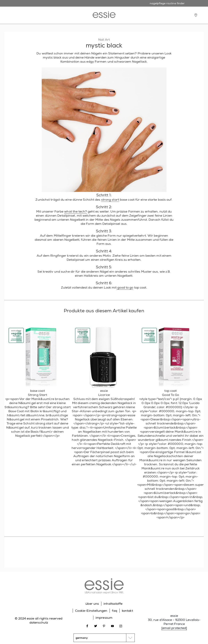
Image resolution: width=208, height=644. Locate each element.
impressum (104, 618)
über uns (92, 604)
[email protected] (174, 628)
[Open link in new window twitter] (96, 626)
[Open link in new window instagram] (121, 626)
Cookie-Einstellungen (91, 611)
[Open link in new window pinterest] (104, 626)
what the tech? (75, 211)
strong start (110, 200)
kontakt (127, 611)
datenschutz (39, 623)
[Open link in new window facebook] (87, 626)
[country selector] (104, 638)
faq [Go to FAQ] (114, 611)
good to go (125, 287)
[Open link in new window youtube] (112, 626)
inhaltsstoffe (113, 604)
